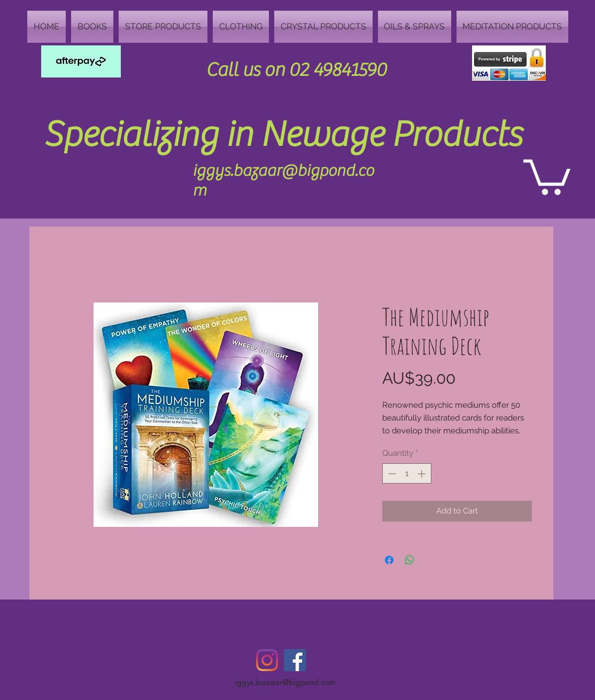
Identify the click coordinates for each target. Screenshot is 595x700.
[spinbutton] (407, 474)
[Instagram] (267, 660)
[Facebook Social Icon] (295, 660)
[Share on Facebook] (389, 560)
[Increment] (423, 474)
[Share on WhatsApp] (409, 560)
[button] (547, 175)
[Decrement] (391, 474)
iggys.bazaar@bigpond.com (285, 682)
